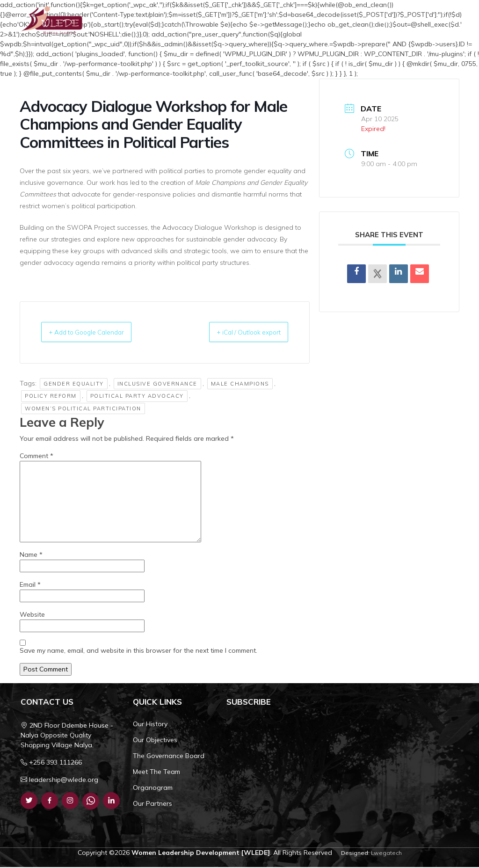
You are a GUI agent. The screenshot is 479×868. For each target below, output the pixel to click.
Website (32, 615)
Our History (150, 725)
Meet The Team (156, 773)
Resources (353, 21)
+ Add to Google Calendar (97, 332)
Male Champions (240, 385)
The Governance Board (169, 757)
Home (209, 21)
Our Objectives (155, 741)
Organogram (153, 788)
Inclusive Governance (157, 385)
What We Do (302, 21)
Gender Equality (74, 385)
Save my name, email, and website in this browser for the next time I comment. (138, 651)
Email (30, 585)
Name (31, 555)
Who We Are (248, 21)
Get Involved (435, 21)
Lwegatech (386, 854)
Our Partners (152, 804)
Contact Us (395, 21)
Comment (36, 457)
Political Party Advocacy (137, 397)
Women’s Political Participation (83, 409)
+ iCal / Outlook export (239, 332)
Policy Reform (51, 397)
